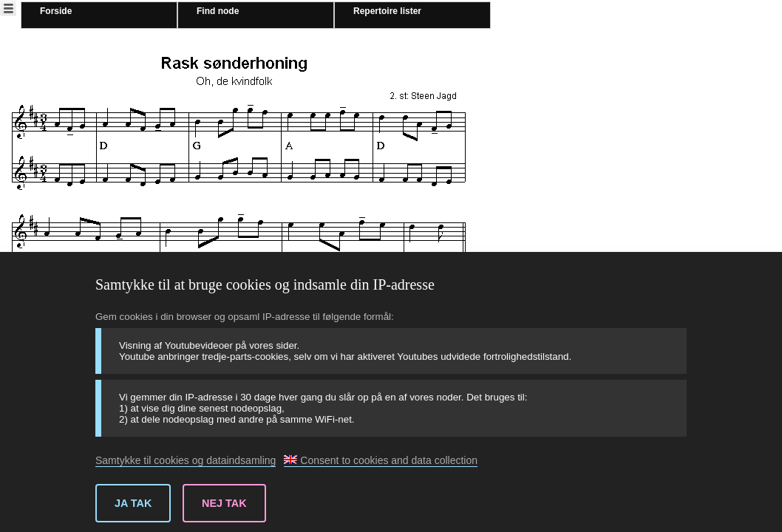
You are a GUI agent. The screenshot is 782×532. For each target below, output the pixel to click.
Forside (56, 11)
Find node (218, 11)
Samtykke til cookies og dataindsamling (186, 460)
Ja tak (133, 503)
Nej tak (224, 503)
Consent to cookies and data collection (381, 460)
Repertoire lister (387, 11)
